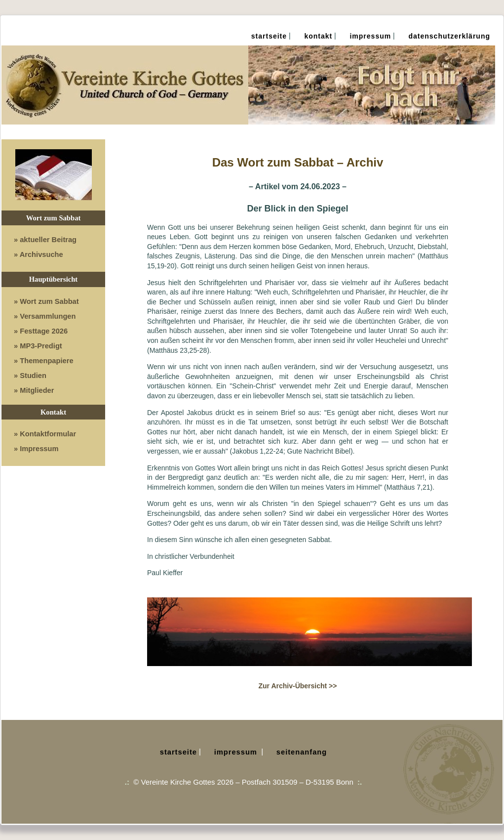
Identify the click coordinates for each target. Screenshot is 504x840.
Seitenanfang (302, 752)
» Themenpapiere (44, 361)
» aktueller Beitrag (45, 240)
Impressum (370, 36)
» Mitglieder (34, 390)
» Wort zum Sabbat (46, 301)
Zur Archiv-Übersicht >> (298, 686)
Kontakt (318, 36)
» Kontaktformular (45, 434)
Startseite (269, 36)
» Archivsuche (39, 254)
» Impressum (36, 449)
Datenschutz (450, 36)
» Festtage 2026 (41, 331)
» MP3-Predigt (38, 346)
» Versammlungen (45, 316)
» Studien (30, 376)
